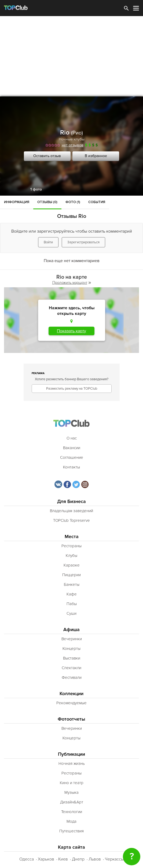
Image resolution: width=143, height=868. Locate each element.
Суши (71, 613)
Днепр (78, 859)
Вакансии (72, 448)
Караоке (72, 565)
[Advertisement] (71, 56)
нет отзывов (73, 145)
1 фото (36, 189)
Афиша (71, 630)
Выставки (72, 658)
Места (72, 537)
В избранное (96, 156)
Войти (48, 242)
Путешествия (71, 831)
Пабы (72, 604)
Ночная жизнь (72, 763)
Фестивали (72, 677)
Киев (63, 859)
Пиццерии (71, 575)
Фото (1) (73, 202)
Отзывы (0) (47, 202)
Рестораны (71, 546)
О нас (72, 438)
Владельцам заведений (71, 511)
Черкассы (114, 859)
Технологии (72, 812)
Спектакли (71, 668)
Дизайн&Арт (72, 802)
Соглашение (72, 457)
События (97, 202)
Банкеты (72, 584)
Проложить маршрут (72, 283)
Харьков (46, 859)
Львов (95, 859)
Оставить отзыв (47, 156)
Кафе (72, 594)
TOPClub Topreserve (71, 520)
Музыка (71, 792)
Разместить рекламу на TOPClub (72, 389)
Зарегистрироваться (83, 242)
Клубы (71, 556)
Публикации (71, 754)
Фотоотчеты (71, 719)
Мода (71, 821)
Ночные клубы (72, 139)
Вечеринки (72, 639)
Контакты (71, 467)
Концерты (71, 649)
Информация (17, 202)
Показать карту (71, 331)
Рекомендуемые (71, 703)
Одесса (27, 859)
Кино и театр (72, 783)
